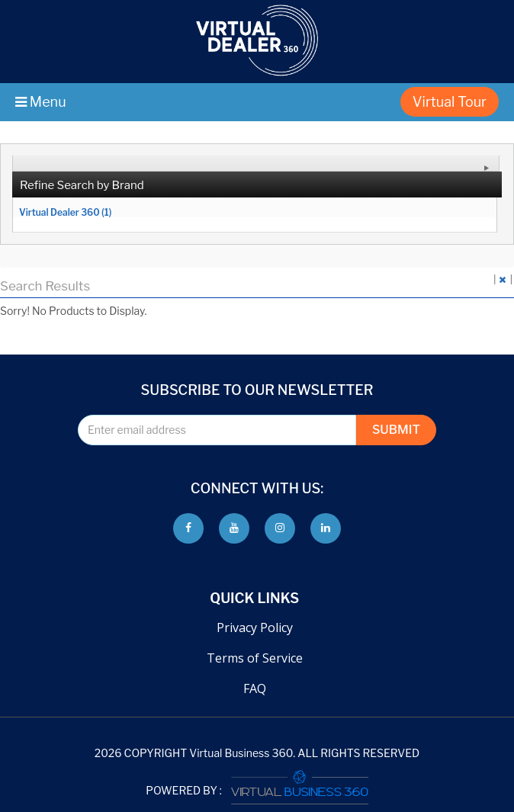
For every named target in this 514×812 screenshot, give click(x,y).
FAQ (255, 688)
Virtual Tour (450, 102)
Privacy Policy (255, 627)
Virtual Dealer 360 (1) (65, 212)
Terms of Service (255, 658)
